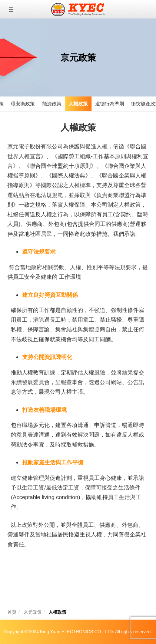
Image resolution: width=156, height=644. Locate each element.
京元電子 (78, 9)
